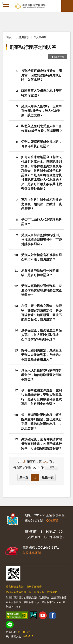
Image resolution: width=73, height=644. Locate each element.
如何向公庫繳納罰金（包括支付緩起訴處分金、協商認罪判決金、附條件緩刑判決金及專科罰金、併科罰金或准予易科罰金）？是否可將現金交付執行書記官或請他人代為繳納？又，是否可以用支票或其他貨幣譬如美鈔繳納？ (41, 172)
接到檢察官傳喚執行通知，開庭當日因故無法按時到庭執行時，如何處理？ (41, 75)
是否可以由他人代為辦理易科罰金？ (41, 221)
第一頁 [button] (24, 477)
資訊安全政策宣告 (16, 592)
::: (3, 3)
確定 (52, 467)
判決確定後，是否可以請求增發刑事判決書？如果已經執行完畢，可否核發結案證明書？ (41, 443)
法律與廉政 (23, 37)
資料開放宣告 (34, 587)
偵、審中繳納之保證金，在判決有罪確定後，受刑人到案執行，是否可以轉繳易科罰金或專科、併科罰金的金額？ (41, 397)
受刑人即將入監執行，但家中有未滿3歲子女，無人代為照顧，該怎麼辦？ (41, 110)
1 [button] (35, 477)
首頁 (9, 37)
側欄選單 (6, 6)
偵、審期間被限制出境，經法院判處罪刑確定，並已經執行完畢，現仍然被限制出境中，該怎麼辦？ (41, 421)
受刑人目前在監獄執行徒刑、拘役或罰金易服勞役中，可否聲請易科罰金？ (41, 239)
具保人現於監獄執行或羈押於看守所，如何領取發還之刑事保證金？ (41, 374)
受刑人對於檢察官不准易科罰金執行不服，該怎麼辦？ (41, 257)
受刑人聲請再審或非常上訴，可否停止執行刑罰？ (41, 144)
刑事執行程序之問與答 (33, 47)
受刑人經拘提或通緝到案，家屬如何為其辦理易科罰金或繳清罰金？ (41, 290)
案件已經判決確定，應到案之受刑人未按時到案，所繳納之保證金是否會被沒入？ (41, 355)
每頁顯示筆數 (22, 467)
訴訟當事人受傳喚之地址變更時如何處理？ (41, 93)
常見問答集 (40, 37)
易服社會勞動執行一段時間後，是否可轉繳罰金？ (40, 272)
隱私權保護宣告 (15, 587)
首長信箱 (52, 592)
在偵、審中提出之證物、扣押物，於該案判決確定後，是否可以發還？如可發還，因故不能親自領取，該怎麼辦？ (41, 312)
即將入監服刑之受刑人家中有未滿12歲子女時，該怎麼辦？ (42, 128)
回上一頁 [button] (59, 57)
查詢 (67, 6)
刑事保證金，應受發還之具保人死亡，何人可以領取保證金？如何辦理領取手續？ (41, 334)
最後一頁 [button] (48, 477)
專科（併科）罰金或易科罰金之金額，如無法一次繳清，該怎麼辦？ (41, 204)
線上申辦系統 (37, 592)
